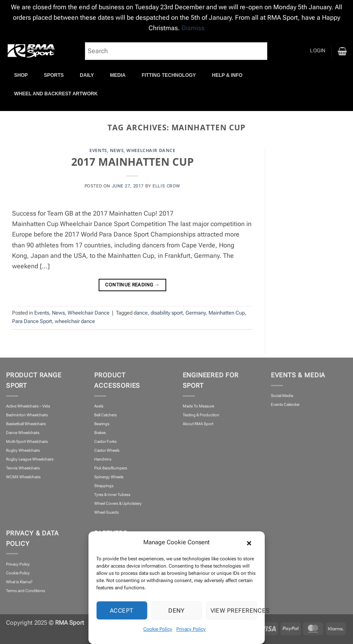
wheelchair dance (75, 321)
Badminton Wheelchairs (27, 415)
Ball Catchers (105, 415)
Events (98, 150)
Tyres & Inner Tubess (112, 495)
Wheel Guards (106, 512)
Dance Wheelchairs (23, 433)
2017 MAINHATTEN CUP (132, 162)
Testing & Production (201, 415)
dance (141, 313)
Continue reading (132, 285)
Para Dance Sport (32, 321)
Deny (176, 611)
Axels (99, 406)
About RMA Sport (198, 424)
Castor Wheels (107, 450)
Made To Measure (198, 406)
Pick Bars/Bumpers (111, 468)
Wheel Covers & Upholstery (118, 503)
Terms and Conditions (26, 591)
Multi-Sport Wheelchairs (27, 441)
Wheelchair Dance (151, 150)
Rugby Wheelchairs (23, 450)
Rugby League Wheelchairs (30, 459)
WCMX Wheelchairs (23, 477)
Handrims (103, 459)
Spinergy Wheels (109, 477)
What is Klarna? (19, 582)
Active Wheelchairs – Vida (28, 406)
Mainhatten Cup (227, 313)
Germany (196, 313)
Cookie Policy (158, 629)
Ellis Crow (166, 186)
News (117, 150)
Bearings (102, 424)
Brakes (100, 433)
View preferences (234, 611)
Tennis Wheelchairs (23, 468)
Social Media (282, 396)
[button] (253, 542)
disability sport (167, 313)
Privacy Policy (191, 629)
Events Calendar (285, 404)
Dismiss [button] (193, 28)
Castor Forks (105, 441)
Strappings (104, 486)
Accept (122, 611)
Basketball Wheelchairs (26, 424)
